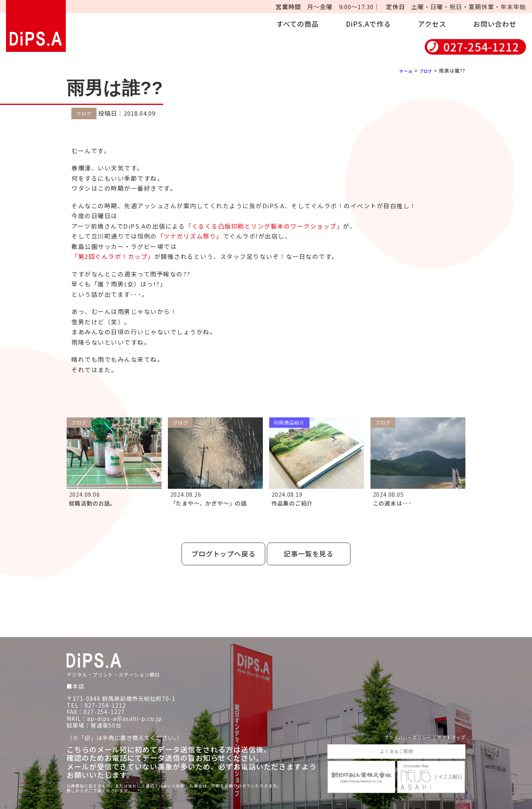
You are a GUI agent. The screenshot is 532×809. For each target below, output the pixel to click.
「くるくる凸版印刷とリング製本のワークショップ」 (264, 226)
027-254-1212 (481, 47)
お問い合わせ (495, 24)
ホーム (402, 70)
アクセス (432, 24)
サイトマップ (447, 727)
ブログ (425, 70)
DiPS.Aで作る (368, 24)
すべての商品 (298, 24)
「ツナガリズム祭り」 (190, 236)
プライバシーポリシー (394, 727)
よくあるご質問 (396, 742)
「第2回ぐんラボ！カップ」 (113, 256)
